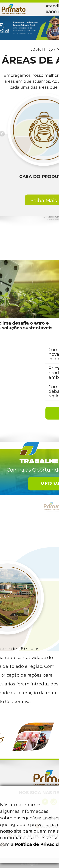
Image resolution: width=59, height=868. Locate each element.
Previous (4, 27)
